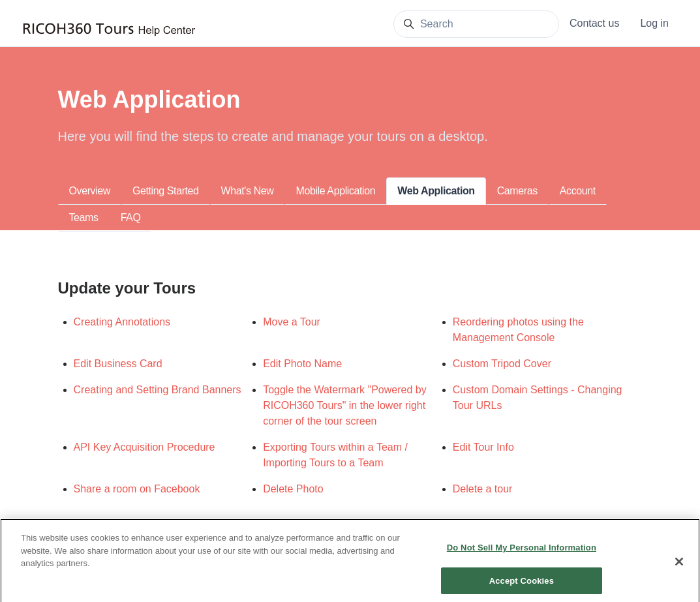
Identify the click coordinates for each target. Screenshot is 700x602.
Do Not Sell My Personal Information (522, 554)
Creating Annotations (122, 322)
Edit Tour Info (483, 447)
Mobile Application (335, 191)
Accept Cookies (522, 587)
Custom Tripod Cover (502, 364)
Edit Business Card (118, 364)
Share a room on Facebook (137, 489)
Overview (90, 191)
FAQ (131, 218)
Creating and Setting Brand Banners (158, 390)
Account (578, 191)
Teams (84, 218)
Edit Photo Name (302, 364)
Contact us (594, 23)
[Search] (476, 24)
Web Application (436, 191)
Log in (654, 23)
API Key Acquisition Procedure (145, 447)
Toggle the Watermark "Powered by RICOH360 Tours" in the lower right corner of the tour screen (345, 405)
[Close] (679, 568)
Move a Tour (292, 322)
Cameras (517, 191)
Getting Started (166, 191)
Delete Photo (293, 489)
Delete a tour (483, 489)
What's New (248, 191)
